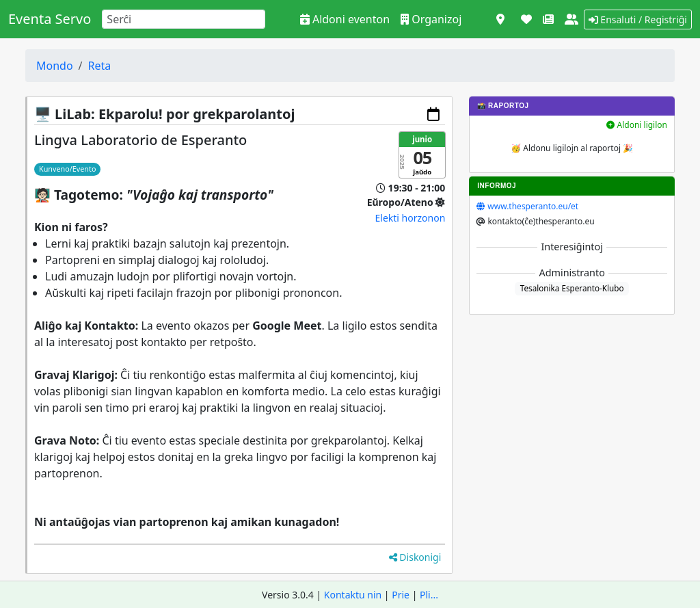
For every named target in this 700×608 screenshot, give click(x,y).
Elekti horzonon (410, 218)
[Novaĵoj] (548, 19)
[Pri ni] (571, 19)
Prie (401, 595)
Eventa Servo (50, 19)
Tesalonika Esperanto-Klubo (572, 288)
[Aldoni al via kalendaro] (433, 114)
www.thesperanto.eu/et (533, 206)
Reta (100, 66)
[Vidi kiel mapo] (500, 19)
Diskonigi (415, 557)
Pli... (429, 595)
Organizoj (431, 19)
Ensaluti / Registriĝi (638, 19)
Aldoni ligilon (637, 125)
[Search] (184, 19)
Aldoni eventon (345, 19)
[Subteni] (526, 19)
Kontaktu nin (353, 595)
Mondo (55, 66)
